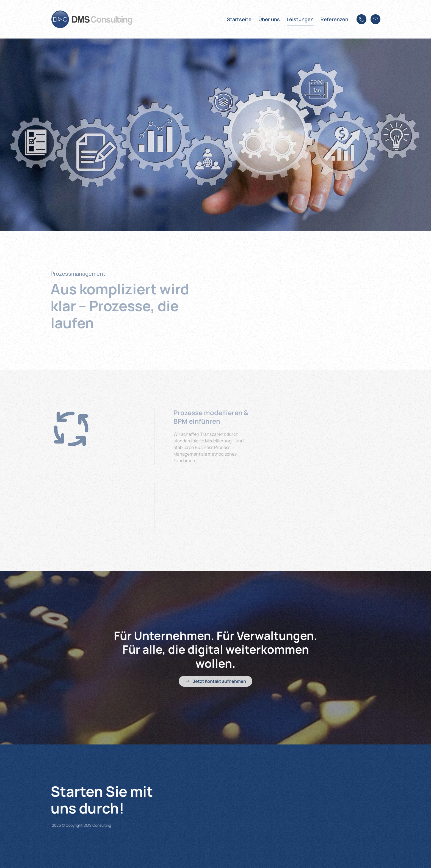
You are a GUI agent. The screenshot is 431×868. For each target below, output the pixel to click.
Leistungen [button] (300, 19)
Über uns (269, 19)
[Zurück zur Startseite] (92, 19)
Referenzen (334, 19)
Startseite (239, 19)
